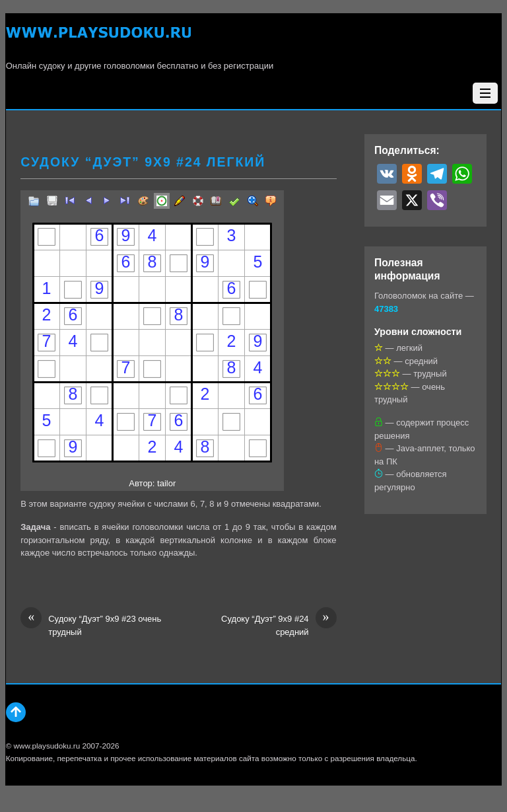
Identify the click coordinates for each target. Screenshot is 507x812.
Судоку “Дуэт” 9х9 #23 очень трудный (91, 625)
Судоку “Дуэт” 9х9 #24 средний (279, 625)
